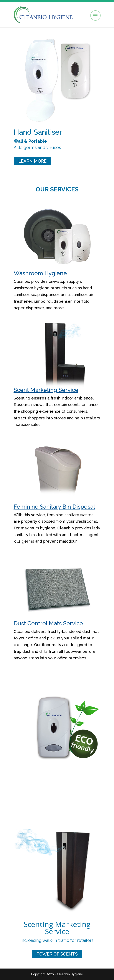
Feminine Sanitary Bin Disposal (54, 507)
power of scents (57, 954)
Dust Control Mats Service (48, 623)
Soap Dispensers (57, 802)
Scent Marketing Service (46, 390)
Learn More (32, 161)
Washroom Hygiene (40, 273)
